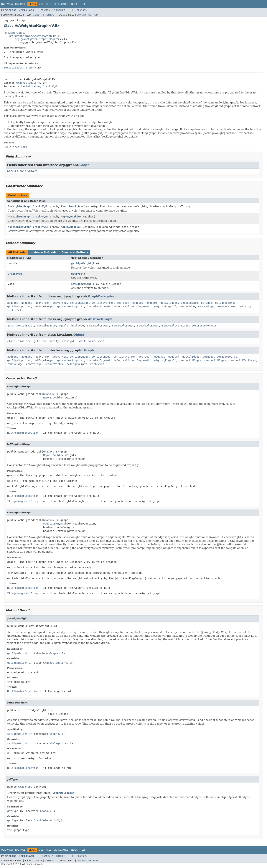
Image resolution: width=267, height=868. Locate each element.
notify (54, 341)
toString (245, 306)
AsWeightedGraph (19, 206)
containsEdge (79, 303)
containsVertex (103, 303)
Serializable (13, 68)
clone (11, 341)
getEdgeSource (225, 303)
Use (41, 4)
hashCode (78, 326)
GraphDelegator (27, 83)
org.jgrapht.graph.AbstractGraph (31, 36)
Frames (45, 10)
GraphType (15, 274)
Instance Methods (43, 252)
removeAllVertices (175, 326)
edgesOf (152, 303)
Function (67, 206)
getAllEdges (169, 303)
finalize (24, 341)
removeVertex (226, 306)
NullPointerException (23, 433)
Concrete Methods (75, 252)
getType (77, 274)
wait (82, 341)
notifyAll (69, 341)
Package (20, 4)
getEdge (206, 303)
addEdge (13, 303)
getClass (40, 341)
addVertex (42, 303)
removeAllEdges (98, 326)
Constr (38, 15)
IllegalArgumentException (26, 501)
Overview (7, 4)
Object (79, 335)
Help (83, 4)
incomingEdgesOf (99, 306)
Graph (29, 68)
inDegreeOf (121, 306)
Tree (48, 4)
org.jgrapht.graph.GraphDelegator (37, 39)
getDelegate (189, 303)
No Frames (58, 10)
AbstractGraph (100, 319)
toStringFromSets (204, 326)
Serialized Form (15, 147)
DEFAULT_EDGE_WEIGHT (22, 171)
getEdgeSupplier (19, 306)
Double (83, 206)
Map (63, 217)
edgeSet (138, 303)
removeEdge (187, 306)
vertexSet (14, 310)
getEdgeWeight (81, 263)
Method (49, 15)
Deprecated (61, 4)
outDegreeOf (141, 306)
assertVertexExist (20, 326)
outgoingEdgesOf (164, 306)
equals (64, 326)
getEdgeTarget (44, 306)
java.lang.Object (14, 33)
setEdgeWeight (81, 284)
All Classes (79, 10)
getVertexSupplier (71, 306)
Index (74, 4)
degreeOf (123, 303)
